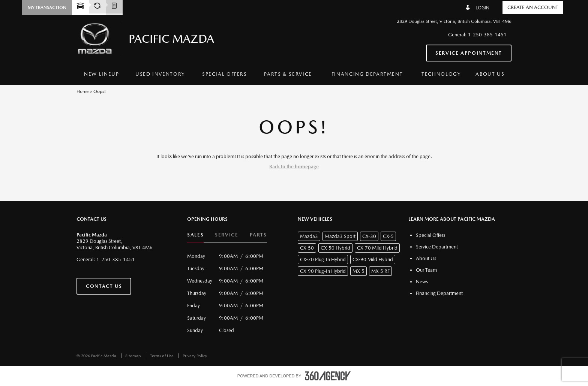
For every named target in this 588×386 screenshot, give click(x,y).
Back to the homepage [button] (294, 167)
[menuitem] (102, 74)
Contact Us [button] (104, 286)
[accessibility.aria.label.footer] (328, 376)
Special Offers (225, 74)
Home (82, 91)
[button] (47, 7)
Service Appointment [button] (469, 53)
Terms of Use (162, 356)
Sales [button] (195, 235)
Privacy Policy (195, 356)
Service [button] (226, 235)
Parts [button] (258, 235)
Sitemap (134, 356)
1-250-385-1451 (487, 35)
